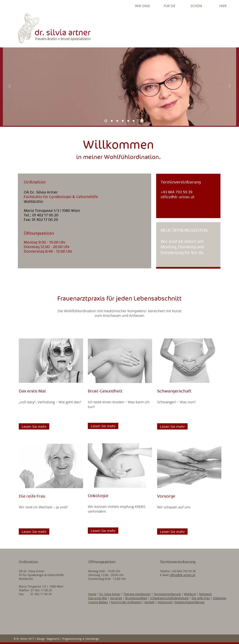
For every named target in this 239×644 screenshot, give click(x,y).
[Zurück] (10, 87)
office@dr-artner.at (178, 197)
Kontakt (149, 602)
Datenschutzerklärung (190, 602)
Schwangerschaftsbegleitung (169, 598)
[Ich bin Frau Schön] (128, 121)
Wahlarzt (190, 594)
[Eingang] (134, 121)
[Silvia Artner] (106, 121)
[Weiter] (230, 87)
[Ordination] (112, 121)
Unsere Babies (98, 602)
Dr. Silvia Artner (110, 594)
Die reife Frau (201, 598)
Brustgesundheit (136, 598)
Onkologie (219, 598)
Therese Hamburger (137, 594)
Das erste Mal (98, 598)
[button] (142, 6)
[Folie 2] (117, 121)
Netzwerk (205, 594)
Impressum (165, 602)
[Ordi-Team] (123, 121)
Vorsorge (116, 598)
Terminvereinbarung (167, 594)
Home (92, 594)
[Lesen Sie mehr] (34, 426)
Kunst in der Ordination (126, 602)
